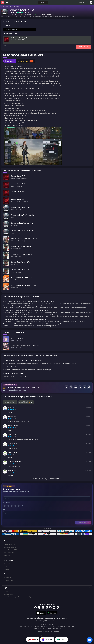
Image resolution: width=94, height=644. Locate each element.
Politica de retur (8, 578)
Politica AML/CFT (8, 583)
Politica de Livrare (9, 580)
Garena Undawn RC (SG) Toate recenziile (47, 479)
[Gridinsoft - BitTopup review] (47, 639)
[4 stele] (15, 506)
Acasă (3, 6)
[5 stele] (19, 506)
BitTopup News (8, 555)
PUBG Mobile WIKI (9, 553)
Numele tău (7, 495)
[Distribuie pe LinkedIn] (85, 387)
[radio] (9, 410)
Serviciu (6, 592)
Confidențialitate (8, 594)
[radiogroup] (12, 410)
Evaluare (6, 503)
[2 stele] (8, 506)
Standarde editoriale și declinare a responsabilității (18, 597)
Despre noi (7, 564)
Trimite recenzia (83, 523)
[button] (47, 541)
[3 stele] (12, 506)
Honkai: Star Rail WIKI (10, 547)
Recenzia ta (7, 509)
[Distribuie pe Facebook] (67, 387)
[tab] (10, 61)
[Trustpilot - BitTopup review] (62, 639)
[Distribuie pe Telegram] (80, 387)
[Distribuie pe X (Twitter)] (71, 387)
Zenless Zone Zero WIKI (10, 550)
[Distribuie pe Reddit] (89, 387)
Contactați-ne (7, 569)
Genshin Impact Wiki (9, 545)
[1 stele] (5, 506)
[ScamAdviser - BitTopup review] (33, 639)
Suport (6, 567)
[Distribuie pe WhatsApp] (76, 387)
